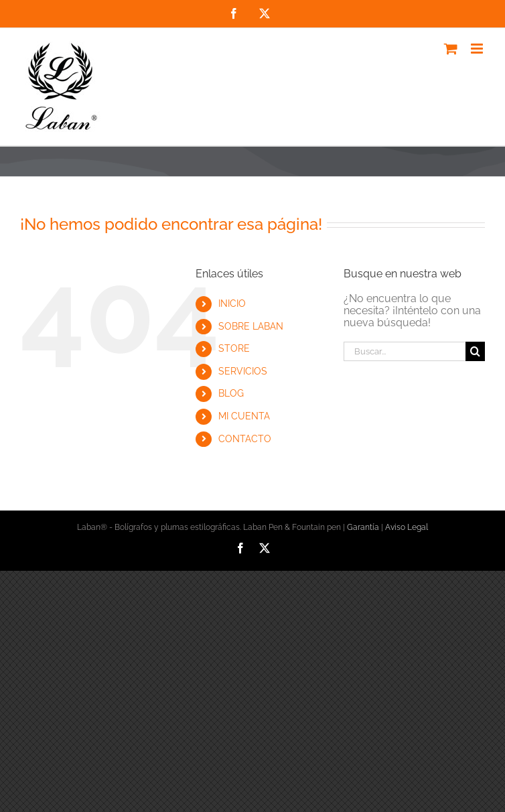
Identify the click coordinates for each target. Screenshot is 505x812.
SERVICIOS (243, 371)
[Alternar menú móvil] (478, 49)
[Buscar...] (405, 351)
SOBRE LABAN (251, 326)
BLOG (231, 393)
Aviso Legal (407, 527)
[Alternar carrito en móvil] (451, 49)
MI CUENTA (244, 416)
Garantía (363, 527)
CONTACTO (245, 439)
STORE (234, 348)
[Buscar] (475, 351)
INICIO (232, 303)
